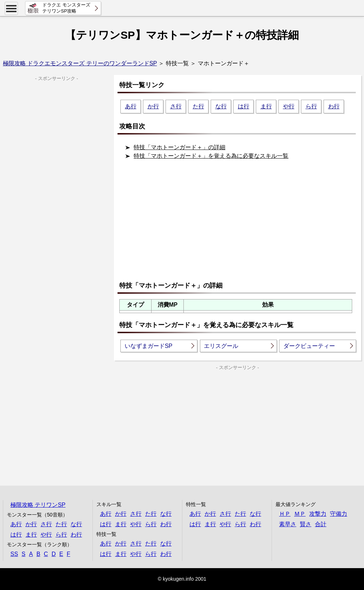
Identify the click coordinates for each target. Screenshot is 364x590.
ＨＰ (285, 514)
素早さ (288, 524)
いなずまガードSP (149, 346)
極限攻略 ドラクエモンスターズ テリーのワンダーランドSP (80, 63)
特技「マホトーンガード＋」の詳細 (179, 147)
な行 (221, 106)
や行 (289, 106)
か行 (153, 106)
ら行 (311, 106)
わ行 (334, 106)
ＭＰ (300, 514)
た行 (198, 106)
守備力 (339, 514)
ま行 (266, 106)
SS (14, 554)
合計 (321, 524)
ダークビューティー (309, 346)
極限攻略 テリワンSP (38, 505)
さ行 (176, 106)
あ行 (131, 106)
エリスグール (221, 346)
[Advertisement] (239, 223)
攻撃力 (318, 514)
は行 (244, 106)
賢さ (306, 524)
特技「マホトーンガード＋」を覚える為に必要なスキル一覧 (211, 156)
